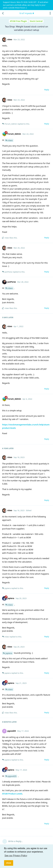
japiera (9, 653)
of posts (26, 13)
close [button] (9, 863)
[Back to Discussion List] (3, 13)
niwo (10, 140)
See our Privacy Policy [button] (16, 856)
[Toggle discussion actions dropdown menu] (50, 13)
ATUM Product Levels (12, 794)
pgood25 (12, 776)
